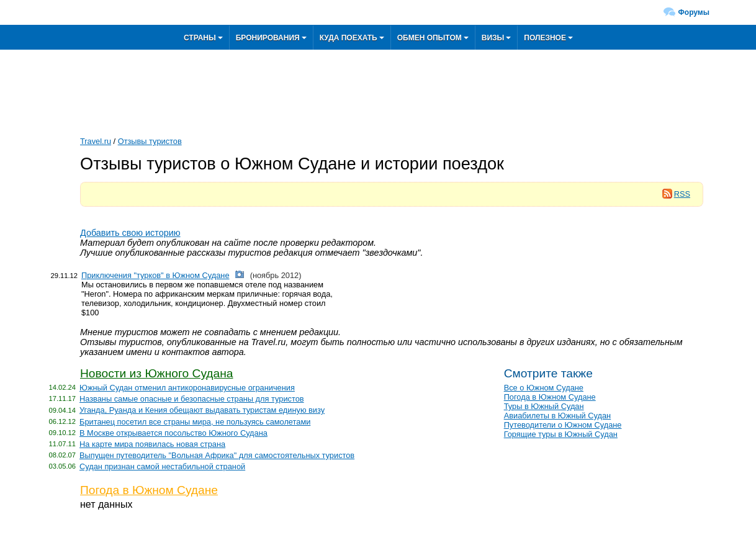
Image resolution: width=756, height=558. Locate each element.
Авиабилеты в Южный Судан (558, 416)
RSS (676, 194)
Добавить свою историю (130, 233)
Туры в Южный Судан (544, 406)
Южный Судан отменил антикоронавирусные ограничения (187, 388)
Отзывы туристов (150, 141)
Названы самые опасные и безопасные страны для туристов (192, 399)
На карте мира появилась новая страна (152, 444)
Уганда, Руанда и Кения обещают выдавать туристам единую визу (202, 410)
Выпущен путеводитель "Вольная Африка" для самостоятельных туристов (217, 455)
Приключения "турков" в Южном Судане (155, 275)
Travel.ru (96, 141)
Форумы (694, 12)
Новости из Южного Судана (156, 373)
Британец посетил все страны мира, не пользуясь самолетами (195, 422)
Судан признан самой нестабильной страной (162, 466)
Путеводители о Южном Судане (563, 425)
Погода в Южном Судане (149, 490)
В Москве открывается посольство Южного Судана (173, 433)
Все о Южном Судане (544, 388)
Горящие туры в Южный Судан (561, 434)
